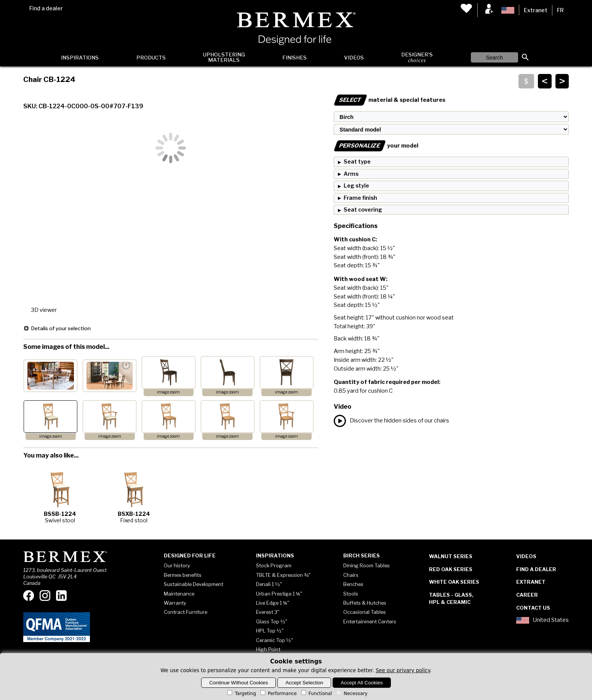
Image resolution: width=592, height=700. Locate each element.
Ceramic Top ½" (274, 640)
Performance (278, 694)
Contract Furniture (186, 612)
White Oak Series (454, 582)
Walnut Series (451, 556)
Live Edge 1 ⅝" (273, 603)
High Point (268, 649)
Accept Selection (304, 683)
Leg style (356, 186)
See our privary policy (403, 670)
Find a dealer (46, 8)
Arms (351, 174)
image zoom (168, 392)
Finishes (294, 58)
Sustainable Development (194, 584)
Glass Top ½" (272, 621)
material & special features (390, 100)
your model (376, 146)
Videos (354, 58)
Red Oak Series (451, 569)
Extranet (536, 10)
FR (560, 10)
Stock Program (274, 565)
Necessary (351, 694)
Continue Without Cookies (238, 683)
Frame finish (360, 198)
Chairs (351, 575)
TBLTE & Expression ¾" (283, 575)
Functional (316, 694)
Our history (177, 565)
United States (542, 620)
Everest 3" (268, 612)
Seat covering (363, 210)
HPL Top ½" (270, 631)
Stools (351, 594)
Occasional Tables (365, 612)
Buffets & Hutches (365, 603)
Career (527, 595)
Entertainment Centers (370, 621)
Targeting (241, 694)
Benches (353, 584)
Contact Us (533, 608)
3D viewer (44, 310)
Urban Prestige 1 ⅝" (279, 594)
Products (151, 58)
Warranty (175, 603)
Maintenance (179, 594)
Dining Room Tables (366, 565)
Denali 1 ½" (269, 584)
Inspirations (80, 58)
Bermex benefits (183, 575)
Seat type (357, 162)
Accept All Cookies (362, 683)
